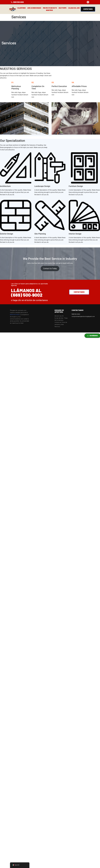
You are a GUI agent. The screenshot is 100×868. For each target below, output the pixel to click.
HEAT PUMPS (63, 8)
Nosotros (49, 10)
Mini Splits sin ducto (50, 8)
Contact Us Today (50, 268)
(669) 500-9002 (15, 315)
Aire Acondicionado (34, 8)
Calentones (21, 8)
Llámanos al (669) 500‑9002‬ (27, 293)
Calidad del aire (74, 8)
